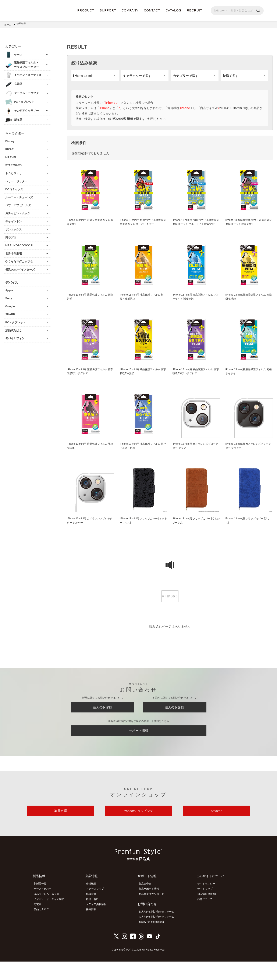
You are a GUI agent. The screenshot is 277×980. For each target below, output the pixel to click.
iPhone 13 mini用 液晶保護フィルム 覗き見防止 (91, 456)
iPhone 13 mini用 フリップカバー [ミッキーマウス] (142, 531)
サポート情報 (139, 746)
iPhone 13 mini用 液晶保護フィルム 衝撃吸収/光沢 (249, 305)
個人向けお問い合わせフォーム (159, 931)
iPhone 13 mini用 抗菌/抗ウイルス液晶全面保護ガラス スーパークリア (143, 225)
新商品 (18, 117)
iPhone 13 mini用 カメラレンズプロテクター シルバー (90, 531)
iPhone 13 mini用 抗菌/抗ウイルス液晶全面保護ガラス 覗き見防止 (249, 225)
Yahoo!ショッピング (138, 830)
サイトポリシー (208, 905)
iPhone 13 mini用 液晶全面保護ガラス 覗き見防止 (90, 225)
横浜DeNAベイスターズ (20, 267)
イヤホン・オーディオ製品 (51, 919)
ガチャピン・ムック (18, 211)
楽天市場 (61, 830)
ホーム (8, 23)
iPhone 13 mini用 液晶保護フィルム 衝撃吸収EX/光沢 (143, 380)
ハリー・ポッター (16, 179)
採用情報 (94, 928)
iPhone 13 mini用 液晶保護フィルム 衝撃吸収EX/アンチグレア (196, 380)
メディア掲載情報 (99, 924)
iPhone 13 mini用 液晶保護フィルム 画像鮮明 (91, 305)
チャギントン (14, 219)
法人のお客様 (174, 720)
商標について (207, 919)
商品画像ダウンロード (154, 914)
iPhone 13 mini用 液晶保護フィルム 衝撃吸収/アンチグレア (91, 380)
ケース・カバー (45, 909)
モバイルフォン (15, 336)
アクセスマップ (98, 909)
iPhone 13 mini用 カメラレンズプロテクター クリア (196, 456)
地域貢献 (94, 914)
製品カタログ (43, 928)
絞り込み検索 (84, 61)
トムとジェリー (15, 171)
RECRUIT (195, 10)
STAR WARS (13, 163)
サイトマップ (207, 909)
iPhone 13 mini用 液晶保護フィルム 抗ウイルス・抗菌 (143, 456)
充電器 (40, 924)
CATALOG (173, 10)
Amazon (216, 830)
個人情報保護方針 (210, 914)
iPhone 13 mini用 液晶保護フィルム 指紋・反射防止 (143, 305)
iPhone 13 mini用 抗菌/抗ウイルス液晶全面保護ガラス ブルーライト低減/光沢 (196, 228)
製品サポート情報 (151, 909)
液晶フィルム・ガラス (49, 914)
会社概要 (94, 905)
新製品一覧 (42, 905)
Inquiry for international (154, 941)
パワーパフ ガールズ (18, 203)
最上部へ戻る (170, 607)
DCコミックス (14, 187)
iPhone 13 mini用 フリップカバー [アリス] (248, 531)
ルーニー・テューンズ (19, 195)
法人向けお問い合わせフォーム (159, 936)
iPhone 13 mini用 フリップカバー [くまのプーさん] (195, 531)
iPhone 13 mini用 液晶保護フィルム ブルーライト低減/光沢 (196, 305)
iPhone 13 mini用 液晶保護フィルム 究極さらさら (249, 380)
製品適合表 (147, 905)
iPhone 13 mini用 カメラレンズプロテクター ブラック (249, 456)
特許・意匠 (95, 919)
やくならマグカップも (19, 259)
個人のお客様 (103, 720)
